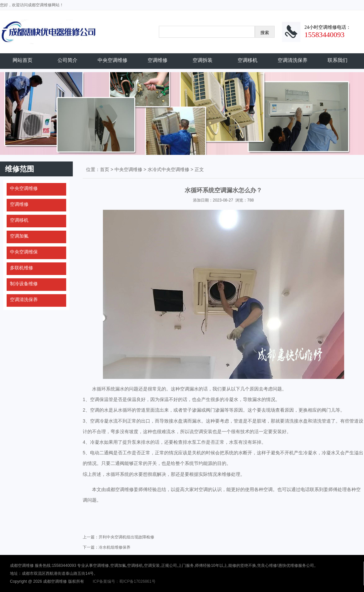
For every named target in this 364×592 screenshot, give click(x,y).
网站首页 (23, 60)
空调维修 (158, 60)
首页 (105, 169)
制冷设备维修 (24, 284)
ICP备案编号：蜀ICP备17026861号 (124, 581)
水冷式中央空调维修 (168, 169)
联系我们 (338, 60)
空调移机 (248, 60)
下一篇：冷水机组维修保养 (107, 547)
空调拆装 (203, 60)
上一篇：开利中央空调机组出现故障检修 (118, 537)
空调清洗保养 (293, 60)
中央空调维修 (113, 60)
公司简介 (68, 60)
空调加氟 (19, 236)
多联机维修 (22, 268)
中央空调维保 (24, 252)
